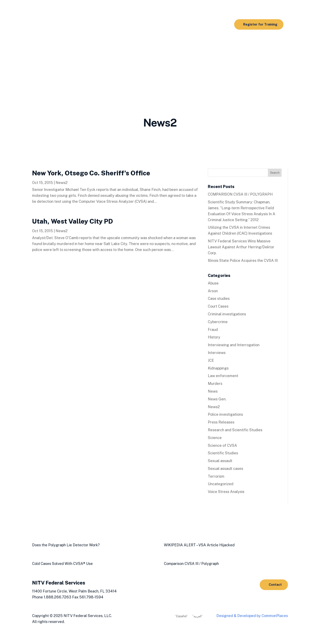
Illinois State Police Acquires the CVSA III (243, 260)
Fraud (213, 330)
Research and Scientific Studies (235, 430)
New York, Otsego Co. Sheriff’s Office (91, 173)
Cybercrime (218, 322)
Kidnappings (218, 368)
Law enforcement (223, 376)
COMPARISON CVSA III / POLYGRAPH (240, 194)
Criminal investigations (227, 314)
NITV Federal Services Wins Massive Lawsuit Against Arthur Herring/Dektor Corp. (241, 247)
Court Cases (218, 306)
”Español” (181, 616)
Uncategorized (221, 484)
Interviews (217, 353)
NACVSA (137, 57)
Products (124, 41)
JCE (211, 360)
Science (215, 438)
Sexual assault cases (225, 469)
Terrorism (216, 476)
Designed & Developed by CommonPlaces (252, 616)
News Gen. (217, 399)
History (214, 337)
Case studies (219, 298)
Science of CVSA (222, 445)
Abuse (213, 283)
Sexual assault (220, 461)
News (213, 391)
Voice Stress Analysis (226, 492)
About (119, 57)
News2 (62, 183)
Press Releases (221, 422)
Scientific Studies (202, 41)
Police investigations (225, 414)
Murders (215, 384)
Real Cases (146, 41)
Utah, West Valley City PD (73, 221)
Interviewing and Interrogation (234, 345)
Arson (213, 291)
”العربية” (197, 616)
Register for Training (260, 24)
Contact (275, 585)
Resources (174, 41)
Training (104, 41)
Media (102, 57)
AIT (160, 41)
